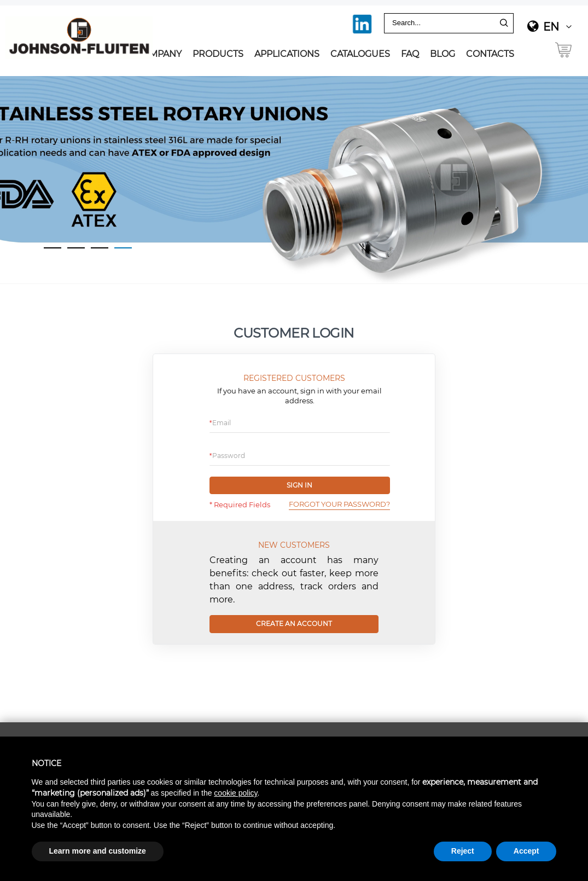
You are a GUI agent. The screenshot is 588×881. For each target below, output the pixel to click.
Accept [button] (526, 851)
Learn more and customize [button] (98, 851)
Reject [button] (463, 851)
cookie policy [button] (235, 793)
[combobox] (441, 23)
